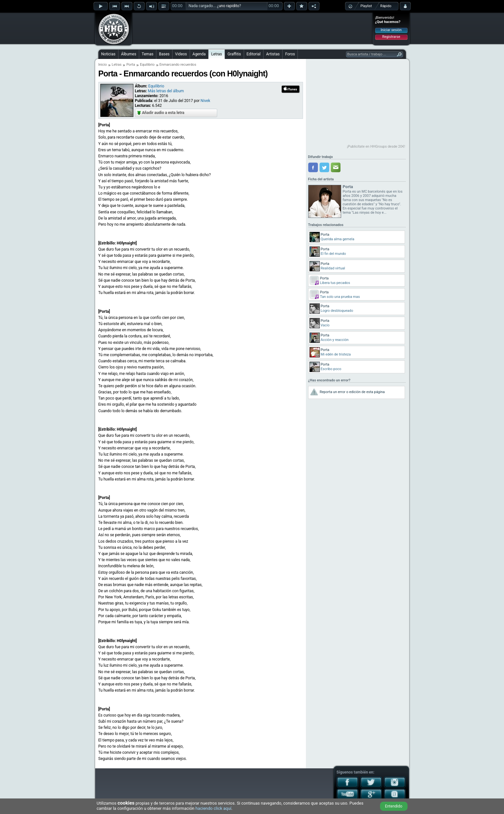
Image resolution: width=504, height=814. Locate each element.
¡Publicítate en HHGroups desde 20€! (376, 147)
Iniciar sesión (391, 30)
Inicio (103, 65)
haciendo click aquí (213, 808)
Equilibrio (147, 65)
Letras (216, 54)
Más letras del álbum (166, 91)
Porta (131, 65)
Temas (148, 54)
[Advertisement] (252, 28)
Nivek (206, 101)
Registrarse (391, 37)
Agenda (199, 54)
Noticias (108, 54)
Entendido (394, 806)
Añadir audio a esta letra (163, 113)
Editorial (254, 54)
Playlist (366, 6)
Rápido (386, 6)
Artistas (273, 54)
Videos (181, 54)
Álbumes (129, 54)
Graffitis (234, 54)
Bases (164, 54)
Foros (290, 54)
